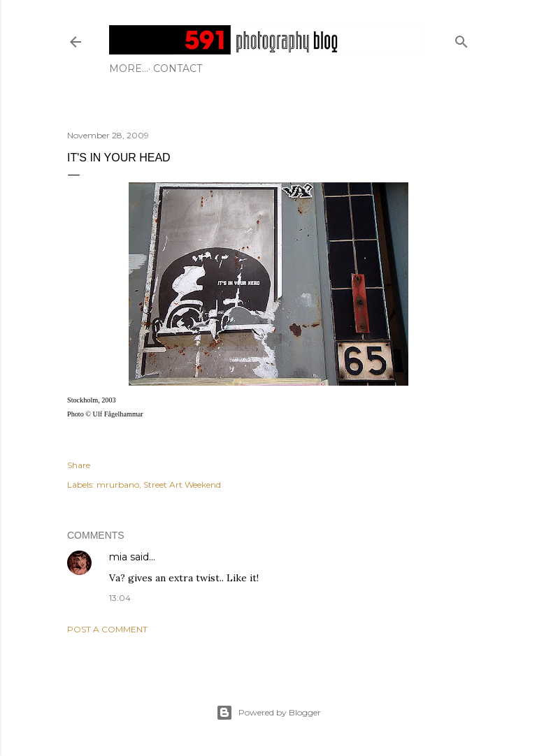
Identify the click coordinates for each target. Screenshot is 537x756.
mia (118, 557)
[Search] (461, 39)
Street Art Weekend (182, 485)
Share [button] (79, 465)
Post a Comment (107, 629)
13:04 (120, 598)
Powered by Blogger (268, 713)
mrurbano (118, 485)
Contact (138, 68)
